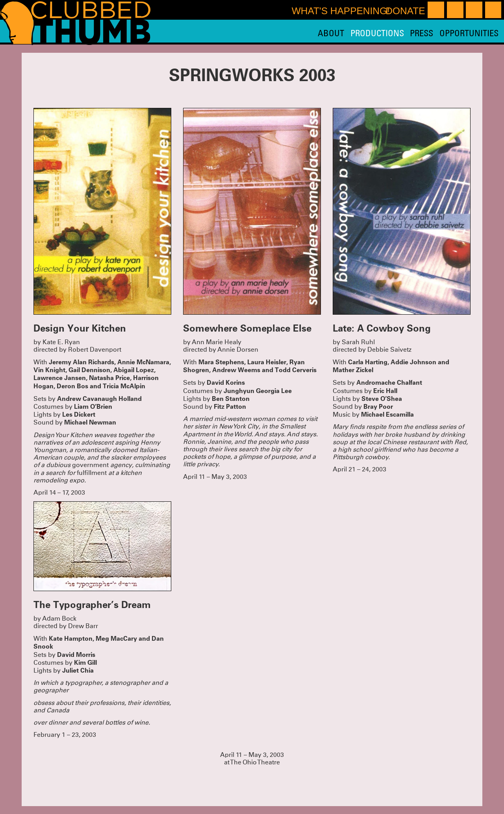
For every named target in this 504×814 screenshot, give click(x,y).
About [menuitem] (331, 33)
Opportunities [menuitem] (469, 33)
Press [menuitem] (422, 33)
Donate (405, 11)
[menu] (408, 33)
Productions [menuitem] (377, 33)
